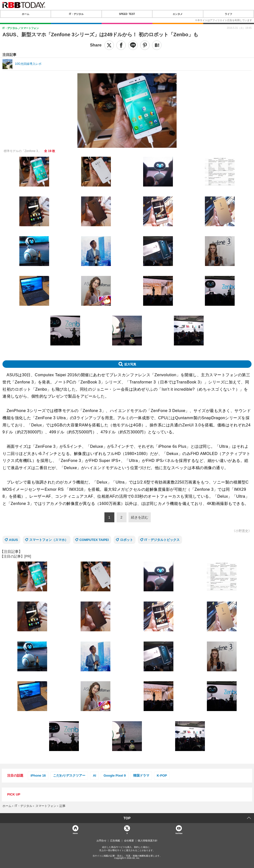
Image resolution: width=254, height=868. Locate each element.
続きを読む (140, 517)
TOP (127, 818)
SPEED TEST (127, 14)
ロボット (127, 540)
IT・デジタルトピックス (162, 540)
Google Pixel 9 (115, 775)
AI (94, 775)
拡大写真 (130, 364)
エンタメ (178, 14)
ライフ (228, 14)
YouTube (179, 833)
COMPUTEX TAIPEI (94, 540)
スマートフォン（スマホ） (49, 540)
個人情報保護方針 (148, 841)
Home (75, 833)
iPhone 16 (38, 775)
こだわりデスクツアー (69, 775)
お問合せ (101, 841)
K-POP (162, 775)
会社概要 (129, 841)
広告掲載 (115, 841)
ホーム (26, 14)
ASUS (13, 540)
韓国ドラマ (141, 775)
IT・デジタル (76, 14)
